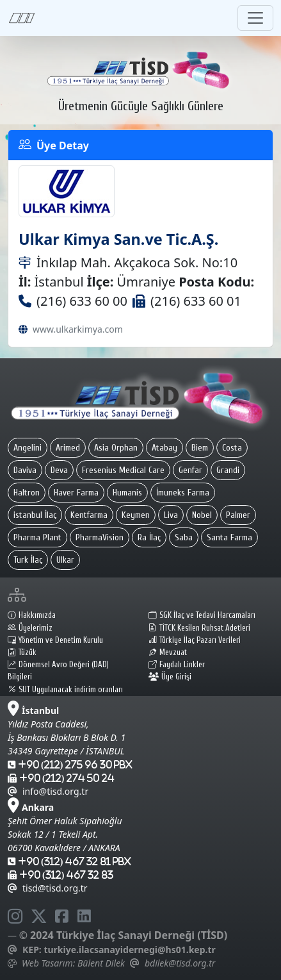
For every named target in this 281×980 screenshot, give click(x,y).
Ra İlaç (149, 537)
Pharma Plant (37, 537)
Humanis (127, 493)
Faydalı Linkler (177, 665)
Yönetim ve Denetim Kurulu (55, 640)
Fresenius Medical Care (123, 470)
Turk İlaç (28, 560)
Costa (232, 448)
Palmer (238, 515)
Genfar (190, 470)
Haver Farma (76, 493)
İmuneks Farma (183, 493)
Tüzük (22, 652)
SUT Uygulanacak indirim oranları (65, 690)
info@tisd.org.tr (48, 791)
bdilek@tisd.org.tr (180, 963)
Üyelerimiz (30, 628)
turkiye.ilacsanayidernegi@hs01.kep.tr (129, 950)
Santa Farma (229, 537)
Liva (171, 515)
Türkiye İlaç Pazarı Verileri (195, 640)
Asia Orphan (116, 448)
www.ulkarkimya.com (78, 329)
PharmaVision (100, 537)
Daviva (25, 470)
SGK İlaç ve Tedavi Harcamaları (202, 615)
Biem (200, 448)
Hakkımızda (32, 615)
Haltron (27, 493)
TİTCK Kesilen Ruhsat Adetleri (199, 628)
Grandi (228, 470)
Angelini (28, 448)
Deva (59, 470)
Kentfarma (89, 515)
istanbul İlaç (35, 515)
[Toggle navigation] (255, 18)
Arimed (68, 448)
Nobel (202, 515)
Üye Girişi (170, 677)
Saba (184, 537)
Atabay (165, 448)
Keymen (136, 515)
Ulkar (65, 560)
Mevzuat (168, 652)
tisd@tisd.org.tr (48, 888)
